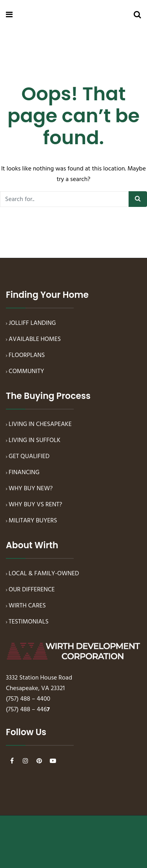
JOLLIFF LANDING (32, 323)
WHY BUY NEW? (31, 489)
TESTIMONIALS (29, 622)
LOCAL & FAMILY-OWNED (44, 574)
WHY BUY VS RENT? (35, 505)
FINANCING (24, 473)
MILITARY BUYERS (33, 521)
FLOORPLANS (27, 355)
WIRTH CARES (27, 606)
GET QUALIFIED (29, 457)
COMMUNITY (26, 371)
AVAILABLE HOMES (35, 339)
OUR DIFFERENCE (32, 590)
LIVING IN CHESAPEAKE (40, 424)
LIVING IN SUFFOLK (34, 440)
